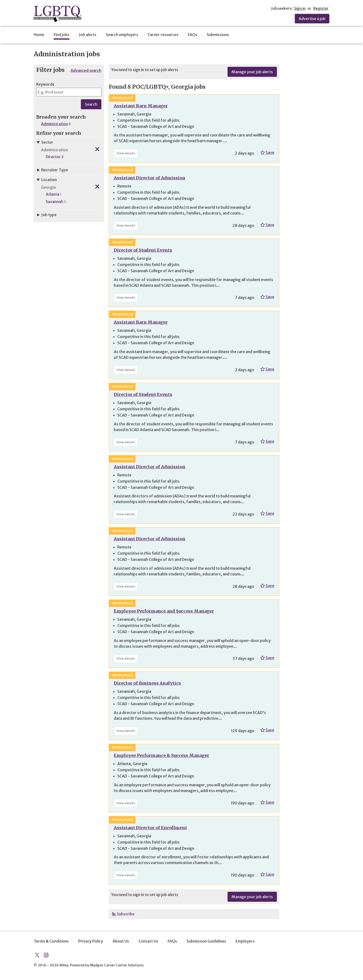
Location (47, 180)
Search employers (122, 35)
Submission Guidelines (206, 941)
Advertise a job (312, 19)
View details (127, 154)
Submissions (218, 35)
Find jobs (62, 35)
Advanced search (86, 70)
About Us (121, 941)
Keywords (45, 84)
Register (321, 8)
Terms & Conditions (51, 941)
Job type (46, 215)
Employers (245, 941)
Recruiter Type (52, 170)
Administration (54, 124)
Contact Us (148, 941)
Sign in (300, 8)
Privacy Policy (91, 941)
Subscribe (126, 914)
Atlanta (52, 194)
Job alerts (88, 35)
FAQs (193, 35)
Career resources (163, 35)
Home (39, 35)
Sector (45, 142)
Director (53, 157)
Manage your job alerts (252, 72)
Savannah (54, 202)
